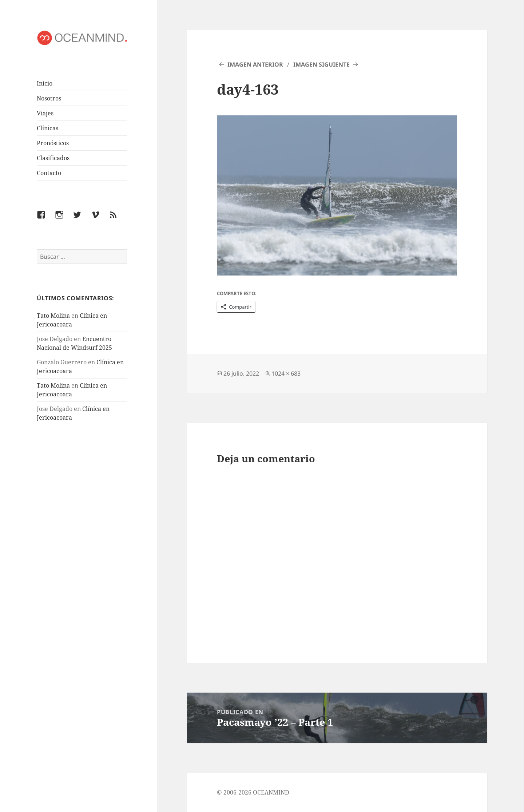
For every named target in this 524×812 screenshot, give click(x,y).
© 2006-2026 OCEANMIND (253, 792)
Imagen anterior (255, 64)
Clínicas (47, 128)
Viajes (45, 113)
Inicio (45, 83)
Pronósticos (53, 143)
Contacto (49, 173)
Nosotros (49, 98)
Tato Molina (53, 316)
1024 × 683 (286, 373)
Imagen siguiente (321, 64)
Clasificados (53, 158)
